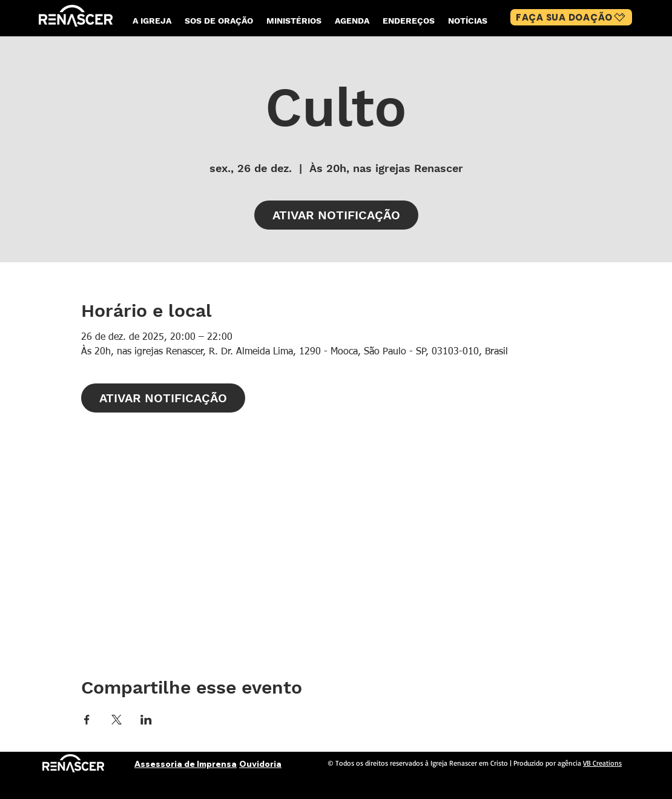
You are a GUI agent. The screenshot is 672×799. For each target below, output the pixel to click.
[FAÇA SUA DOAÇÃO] (571, 17)
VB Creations (602, 763)
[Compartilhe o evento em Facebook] (87, 720)
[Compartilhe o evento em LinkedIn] (146, 720)
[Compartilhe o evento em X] (117, 720)
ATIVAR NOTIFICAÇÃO (336, 215)
